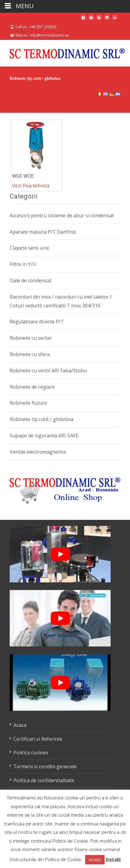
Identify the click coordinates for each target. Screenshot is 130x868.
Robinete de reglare (32, 387)
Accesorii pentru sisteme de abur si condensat (62, 215)
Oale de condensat (31, 280)
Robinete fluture (28, 403)
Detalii (113, 859)
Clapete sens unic (30, 248)
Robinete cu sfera (30, 354)
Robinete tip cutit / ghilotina (42, 419)
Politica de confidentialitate (44, 780)
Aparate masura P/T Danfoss (43, 232)
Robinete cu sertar (31, 338)
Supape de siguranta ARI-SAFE (44, 436)
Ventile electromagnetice (38, 452)
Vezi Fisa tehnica (31, 186)
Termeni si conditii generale (45, 766)
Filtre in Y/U (23, 264)
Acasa (20, 725)
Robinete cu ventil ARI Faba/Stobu (48, 371)
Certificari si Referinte (38, 739)
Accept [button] (95, 860)
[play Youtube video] (60, 554)
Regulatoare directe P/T (37, 322)
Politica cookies (31, 753)
